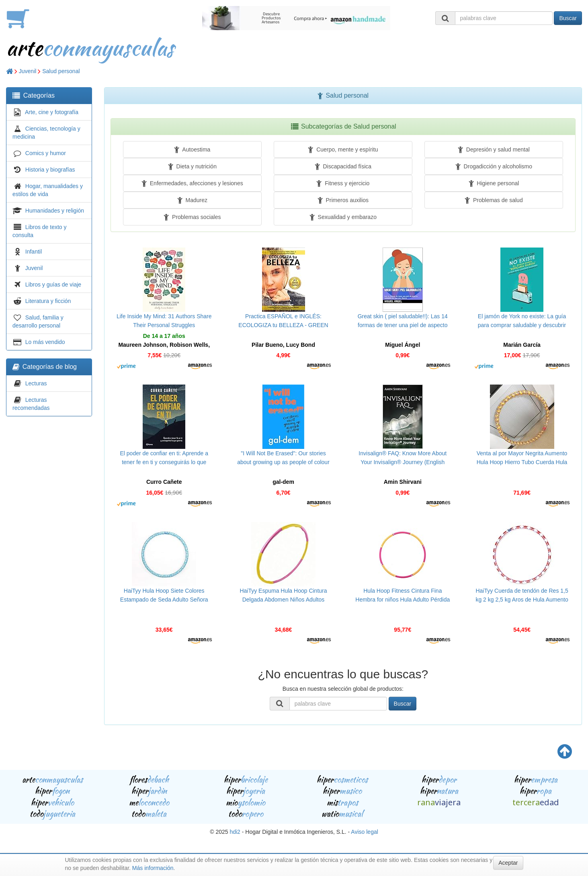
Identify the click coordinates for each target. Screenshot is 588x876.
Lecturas (36, 383)
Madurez (192, 200)
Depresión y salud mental (494, 149)
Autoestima (192, 149)
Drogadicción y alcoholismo (494, 166)
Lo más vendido (45, 342)
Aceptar (508, 863)
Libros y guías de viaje (53, 284)
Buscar (568, 18)
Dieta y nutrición (192, 166)
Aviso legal (364, 832)
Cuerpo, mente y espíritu (343, 149)
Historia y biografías (50, 170)
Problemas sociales (192, 217)
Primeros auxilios (343, 200)
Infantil (34, 252)
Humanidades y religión (55, 211)
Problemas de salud (494, 200)
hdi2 (235, 832)
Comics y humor (46, 153)
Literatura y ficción (48, 301)
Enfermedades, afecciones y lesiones (192, 183)
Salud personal (61, 71)
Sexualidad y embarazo (343, 217)
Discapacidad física (343, 166)
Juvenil (28, 71)
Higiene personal (494, 183)
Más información (153, 868)
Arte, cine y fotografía (52, 112)
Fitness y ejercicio (343, 183)
